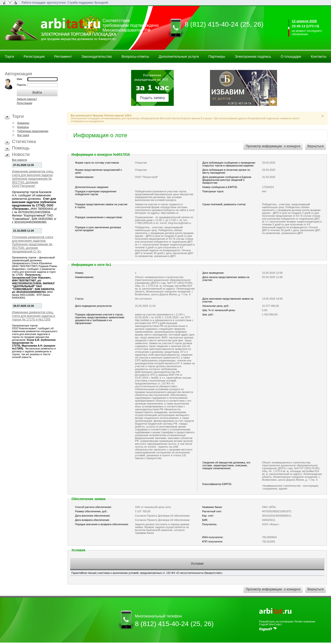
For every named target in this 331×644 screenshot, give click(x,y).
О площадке (291, 56)
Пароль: (22, 85)
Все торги (23, 135)
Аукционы (23, 123)
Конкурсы (23, 127)
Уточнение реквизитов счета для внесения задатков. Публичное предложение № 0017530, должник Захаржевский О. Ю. (33, 244)
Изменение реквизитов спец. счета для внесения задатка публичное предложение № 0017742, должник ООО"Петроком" (33, 179)
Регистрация (34, 56)
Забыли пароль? (27, 99)
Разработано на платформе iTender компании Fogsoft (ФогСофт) (287, 623)
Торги (9, 56)
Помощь (21, 148)
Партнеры (217, 56)
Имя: (20, 79)
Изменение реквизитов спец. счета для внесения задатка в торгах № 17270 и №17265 (34, 316)
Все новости (20, 160)
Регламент (63, 56)
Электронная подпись (253, 56)
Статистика (24, 141)
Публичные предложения (33, 131)
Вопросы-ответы (135, 56)
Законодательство (97, 56)
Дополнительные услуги (179, 56)
